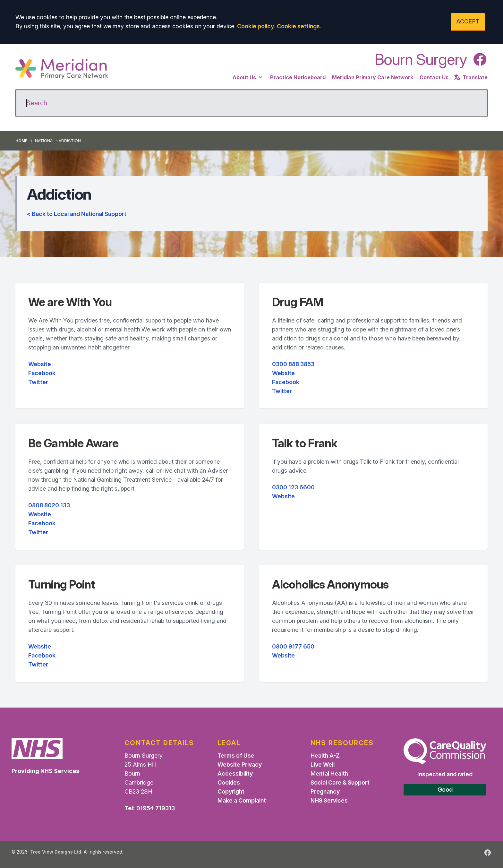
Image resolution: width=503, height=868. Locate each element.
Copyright (231, 791)
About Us (248, 77)
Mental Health (329, 773)
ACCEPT (468, 21)
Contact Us (434, 77)
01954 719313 (156, 808)
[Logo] (62, 69)
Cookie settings (298, 26)
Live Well (323, 765)
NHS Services (329, 800)
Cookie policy (256, 26)
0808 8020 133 (49, 505)
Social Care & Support (340, 782)
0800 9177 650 (293, 646)
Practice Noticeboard (298, 77)
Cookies (229, 782)
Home (21, 141)
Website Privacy (240, 765)
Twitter (38, 382)
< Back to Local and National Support (77, 214)
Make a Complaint (242, 800)
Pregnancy (325, 791)
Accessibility (235, 773)
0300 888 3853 (293, 364)
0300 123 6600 (293, 487)
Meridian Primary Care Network (373, 77)
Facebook (42, 373)
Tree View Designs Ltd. (56, 852)
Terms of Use (236, 756)
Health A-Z (325, 756)
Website (40, 364)
